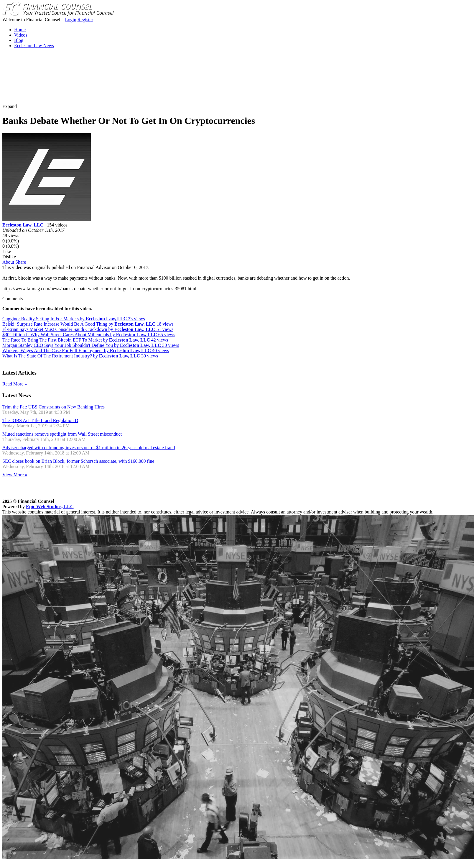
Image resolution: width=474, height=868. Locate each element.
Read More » (15, 384)
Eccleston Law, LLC (23, 225)
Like (7, 251)
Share (21, 262)
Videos (21, 35)
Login (70, 20)
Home (20, 30)
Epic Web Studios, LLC (50, 507)
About (8, 262)
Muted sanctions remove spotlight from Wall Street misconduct (62, 434)
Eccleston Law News (34, 46)
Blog (19, 40)
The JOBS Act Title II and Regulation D (40, 420)
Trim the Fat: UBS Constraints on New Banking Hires (54, 407)
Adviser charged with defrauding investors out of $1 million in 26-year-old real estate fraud (89, 448)
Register (85, 20)
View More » (15, 475)
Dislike (9, 257)
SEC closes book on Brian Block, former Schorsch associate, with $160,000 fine (78, 461)
